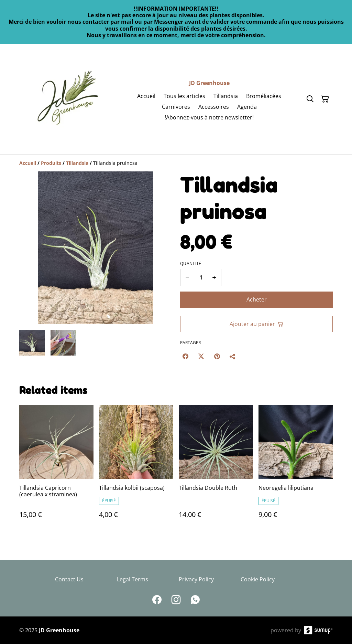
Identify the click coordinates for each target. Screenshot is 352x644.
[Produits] (51, 163)
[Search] (310, 99)
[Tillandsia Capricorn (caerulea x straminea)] (56, 468)
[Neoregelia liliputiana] (296, 468)
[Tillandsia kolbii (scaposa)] (136, 468)
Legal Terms (133, 579)
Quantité (191, 264)
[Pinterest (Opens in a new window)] (217, 356)
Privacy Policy (196, 579)
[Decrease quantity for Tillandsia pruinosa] (187, 277)
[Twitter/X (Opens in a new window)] (201, 356)
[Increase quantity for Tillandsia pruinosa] (214, 277)
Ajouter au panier (256, 324)
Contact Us (69, 579)
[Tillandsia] (77, 163)
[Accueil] (28, 163)
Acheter (257, 299)
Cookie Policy (258, 579)
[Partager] (233, 356)
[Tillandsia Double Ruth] (216, 468)
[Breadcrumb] (176, 163)
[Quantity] (201, 277)
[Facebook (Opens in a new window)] (185, 356)
